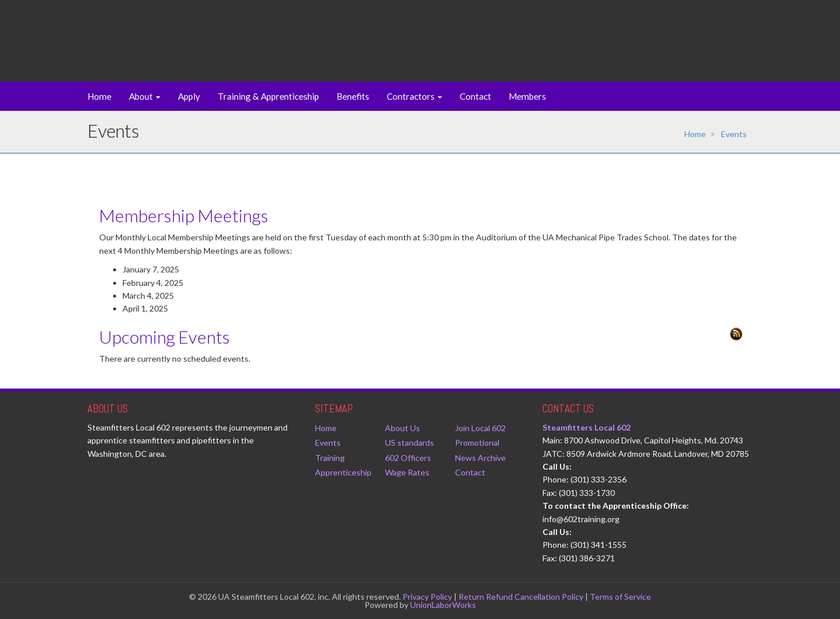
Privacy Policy (427, 597)
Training (330, 458)
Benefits (353, 96)
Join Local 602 (480, 428)
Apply (189, 96)
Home (99, 96)
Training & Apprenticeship (268, 96)
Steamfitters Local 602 (587, 427)
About (145, 96)
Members (527, 96)
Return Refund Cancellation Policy (521, 597)
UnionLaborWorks (443, 605)
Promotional (477, 443)
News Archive (480, 458)
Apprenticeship (343, 472)
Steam (154, 26)
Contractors (414, 96)
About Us (402, 428)
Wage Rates (407, 472)
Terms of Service (620, 597)
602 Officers (408, 458)
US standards (409, 443)
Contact (475, 96)
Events (734, 134)
